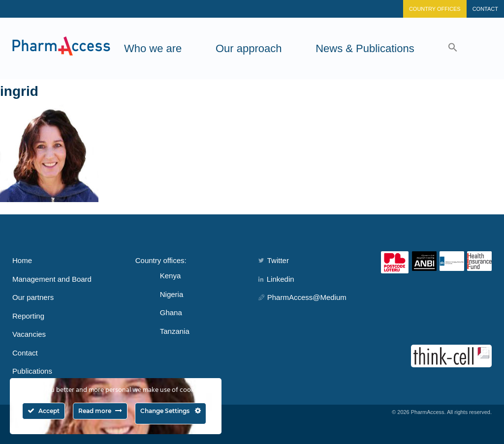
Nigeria (172, 294)
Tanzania (175, 331)
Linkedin (276, 279)
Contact (485, 9)
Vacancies (29, 334)
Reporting (28, 316)
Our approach (249, 48)
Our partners (33, 297)
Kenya (171, 276)
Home (22, 260)
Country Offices (435, 9)
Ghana (171, 312)
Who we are (153, 48)
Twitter (274, 260)
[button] (453, 48)
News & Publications (365, 48)
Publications (32, 371)
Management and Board (52, 279)
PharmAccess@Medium (302, 297)
